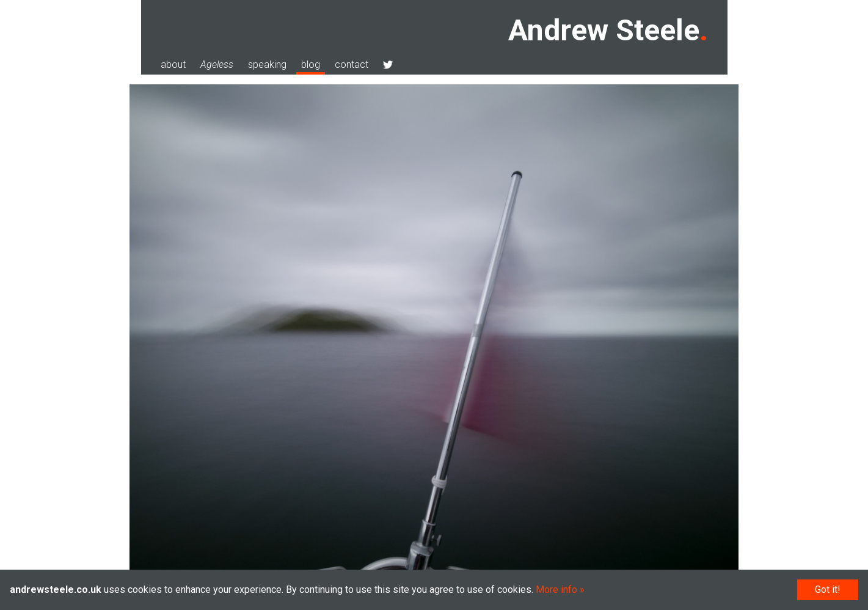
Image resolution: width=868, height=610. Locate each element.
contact (352, 64)
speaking (267, 64)
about (173, 64)
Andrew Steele (604, 30)
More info (556, 590)
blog (311, 64)
